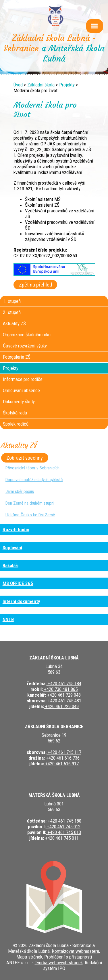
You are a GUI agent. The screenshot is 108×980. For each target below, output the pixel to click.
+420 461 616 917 (61, 764)
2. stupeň (12, 312)
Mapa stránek (29, 957)
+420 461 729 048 (63, 695)
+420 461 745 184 (64, 683)
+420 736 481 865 (60, 689)
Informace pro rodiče (23, 379)
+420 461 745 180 (64, 821)
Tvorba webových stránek (59, 963)
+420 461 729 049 (61, 706)
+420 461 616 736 (62, 758)
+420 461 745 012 (63, 827)
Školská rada (15, 413)
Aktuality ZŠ (14, 323)
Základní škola (41, 85)
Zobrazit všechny (25, 458)
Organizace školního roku (27, 335)
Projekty (67, 85)
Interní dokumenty (21, 601)
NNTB (8, 619)
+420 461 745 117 (64, 752)
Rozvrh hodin (16, 529)
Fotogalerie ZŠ (17, 357)
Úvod (18, 85)
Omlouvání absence (21, 390)
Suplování (12, 548)
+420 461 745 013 (64, 832)
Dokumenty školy (19, 402)
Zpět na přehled (35, 285)
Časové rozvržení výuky (25, 346)
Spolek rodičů (16, 424)
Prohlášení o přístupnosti (68, 957)
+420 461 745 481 (64, 701)
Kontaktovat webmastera (75, 951)
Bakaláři (10, 566)
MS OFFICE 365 (18, 583)
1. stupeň (12, 301)
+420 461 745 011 (61, 838)
